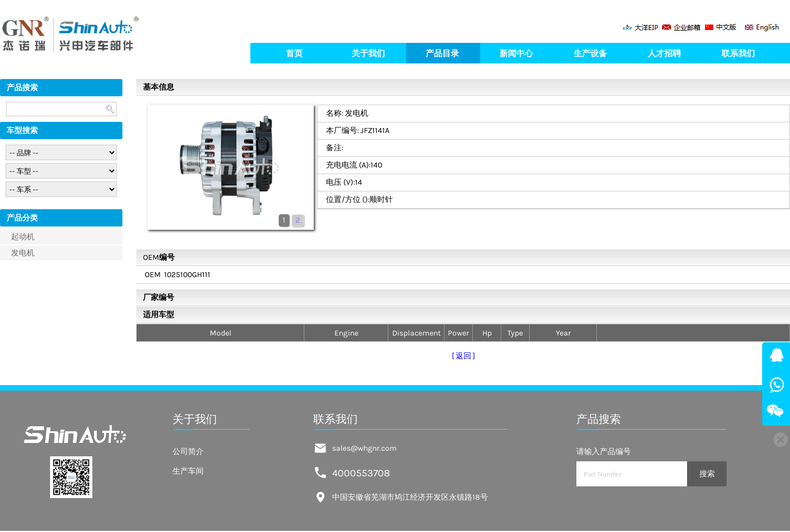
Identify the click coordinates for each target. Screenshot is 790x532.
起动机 (23, 237)
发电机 (23, 253)
